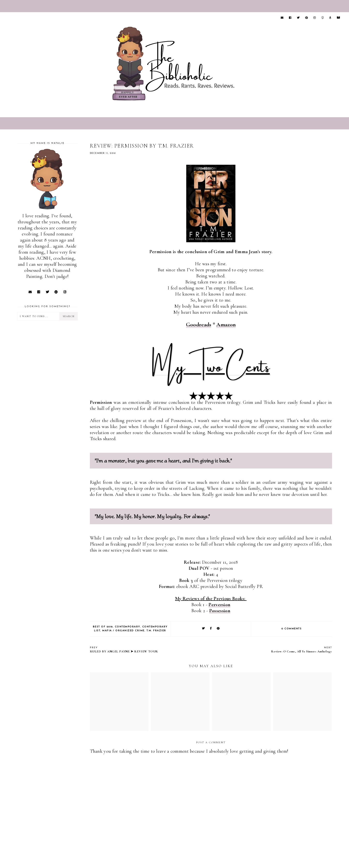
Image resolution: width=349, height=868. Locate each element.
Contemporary (128, 627)
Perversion (219, 605)
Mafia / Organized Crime (123, 631)
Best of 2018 (103, 627)
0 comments (291, 629)
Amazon (226, 325)
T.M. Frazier (156, 631)
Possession (220, 611)
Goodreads (199, 325)
